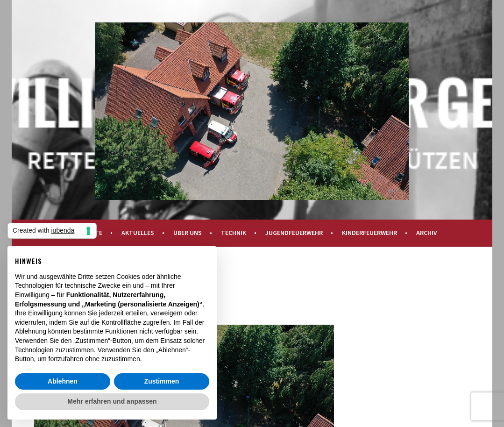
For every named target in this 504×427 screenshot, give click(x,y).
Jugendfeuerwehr (294, 233)
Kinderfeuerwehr (369, 233)
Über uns (188, 233)
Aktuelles (138, 233)
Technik (234, 233)
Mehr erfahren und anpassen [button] (112, 401)
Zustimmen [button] (162, 381)
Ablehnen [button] (63, 381)
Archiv (427, 233)
